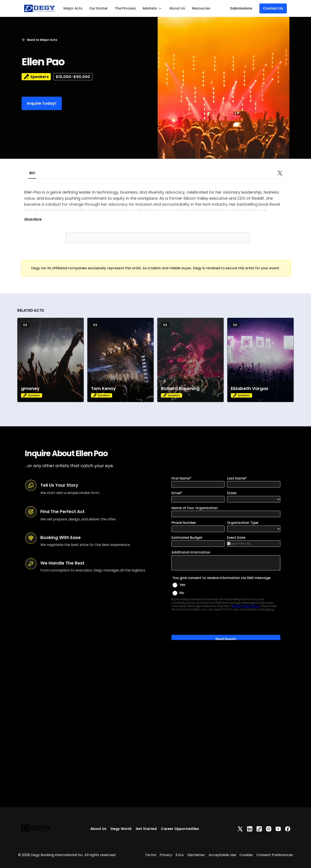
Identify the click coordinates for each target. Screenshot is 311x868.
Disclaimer (196, 855)
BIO (32, 173)
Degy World (121, 829)
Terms (151, 855)
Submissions (241, 8)
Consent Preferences (275, 855)
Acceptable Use (222, 855)
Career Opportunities (180, 829)
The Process (125, 8)
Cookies (246, 855)
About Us (177, 8)
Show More (33, 219)
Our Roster (98, 8)
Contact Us (273, 8)
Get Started (146, 829)
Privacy (166, 855)
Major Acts (73, 8)
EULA (180, 855)
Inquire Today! (42, 103)
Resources (201, 8)
